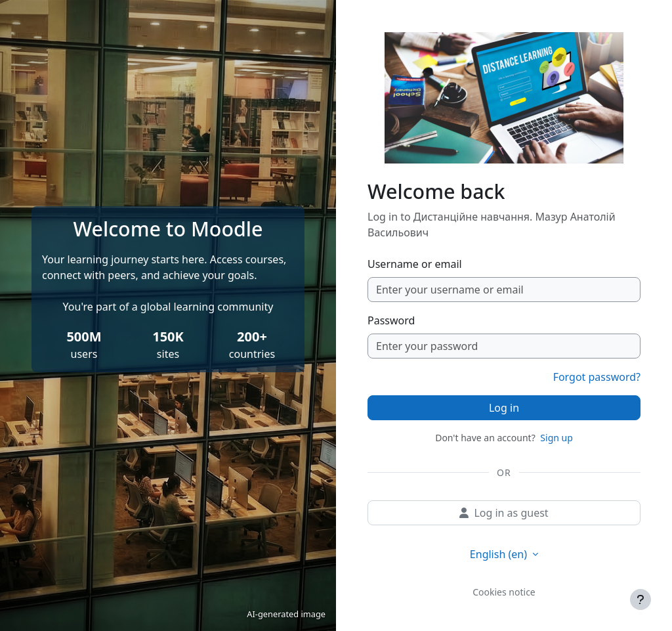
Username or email (415, 264)
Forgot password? (597, 377)
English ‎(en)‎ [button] (500, 554)
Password (391, 320)
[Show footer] (640, 599)
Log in (504, 408)
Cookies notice (504, 592)
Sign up (556, 438)
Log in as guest (504, 513)
